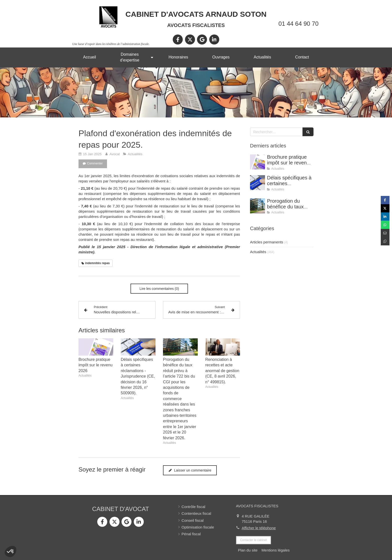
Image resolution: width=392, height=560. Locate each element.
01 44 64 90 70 (298, 24)
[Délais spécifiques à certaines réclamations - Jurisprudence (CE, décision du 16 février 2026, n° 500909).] (257, 183)
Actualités (258, 252)
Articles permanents (267, 242)
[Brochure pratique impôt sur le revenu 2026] (257, 162)
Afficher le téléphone (259, 528)
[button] (10, 552)
